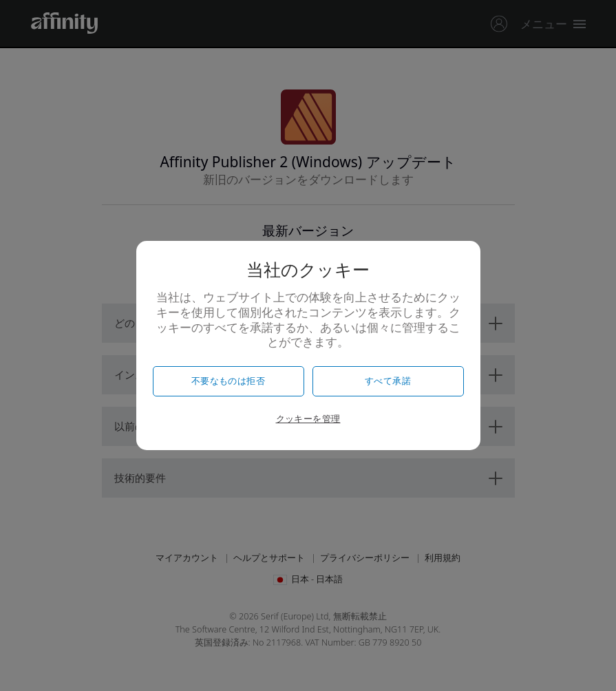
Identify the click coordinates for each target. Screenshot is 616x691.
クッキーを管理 (308, 419)
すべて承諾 (388, 381)
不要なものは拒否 (228, 381)
